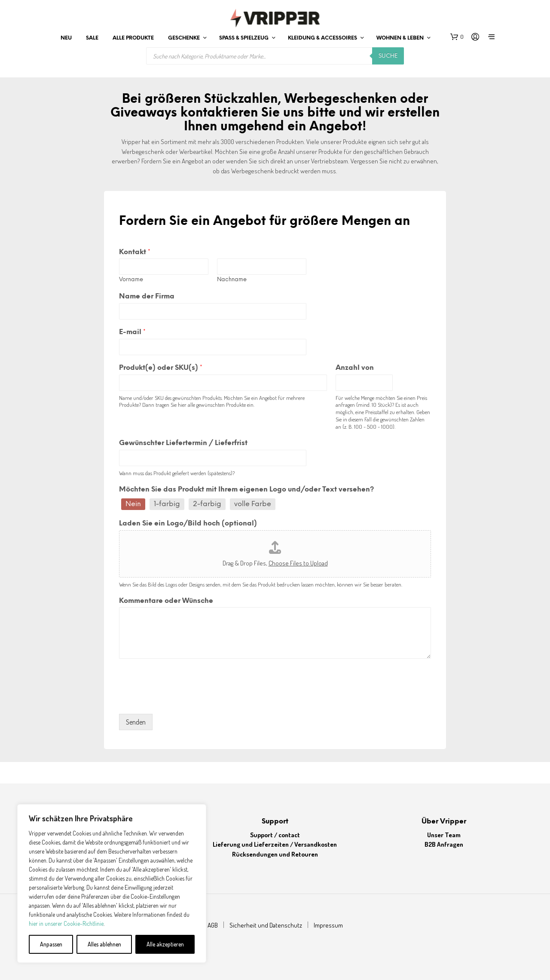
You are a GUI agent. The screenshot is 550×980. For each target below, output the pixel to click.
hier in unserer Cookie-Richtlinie (66, 923)
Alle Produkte (133, 38)
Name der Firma (147, 296)
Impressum (328, 925)
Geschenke (184, 38)
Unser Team (444, 835)
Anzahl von (355, 368)
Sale (92, 38)
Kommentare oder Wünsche (166, 601)
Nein (133, 504)
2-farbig (207, 504)
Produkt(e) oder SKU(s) (161, 368)
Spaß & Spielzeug (244, 38)
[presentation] (184, 700)
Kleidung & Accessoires (322, 38)
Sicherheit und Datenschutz (266, 925)
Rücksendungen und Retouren (275, 854)
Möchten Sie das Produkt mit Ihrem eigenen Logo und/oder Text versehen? (246, 490)
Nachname (232, 280)
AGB (213, 925)
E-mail (132, 332)
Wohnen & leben (400, 38)
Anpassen (51, 944)
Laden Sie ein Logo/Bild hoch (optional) (188, 524)
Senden (136, 722)
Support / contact (275, 835)
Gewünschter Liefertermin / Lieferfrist (183, 443)
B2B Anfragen (444, 844)
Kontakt (135, 252)
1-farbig (167, 504)
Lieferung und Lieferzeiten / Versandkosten (275, 844)
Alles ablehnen (104, 944)
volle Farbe (253, 504)
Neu (66, 38)
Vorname (131, 280)
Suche (388, 56)
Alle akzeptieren (165, 944)
